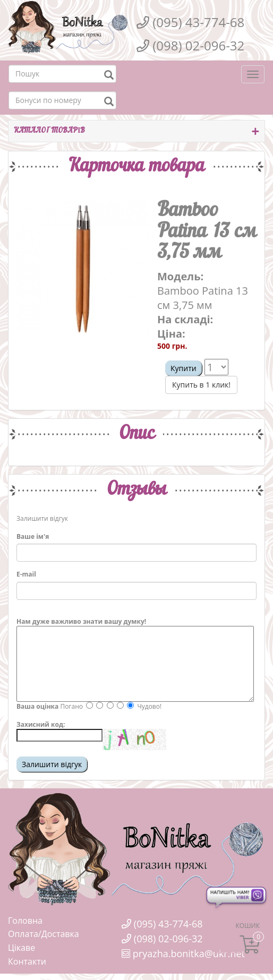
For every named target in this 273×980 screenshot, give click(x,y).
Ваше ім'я (33, 536)
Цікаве (22, 948)
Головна (25, 921)
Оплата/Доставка (44, 934)
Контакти (27, 961)
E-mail (26, 574)
